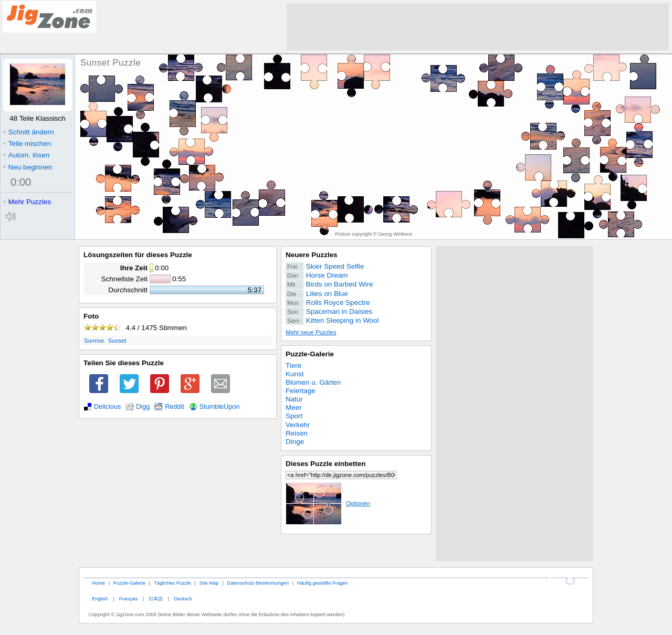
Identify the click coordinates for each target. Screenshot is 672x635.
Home (98, 583)
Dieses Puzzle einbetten (325, 464)
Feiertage (301, 391)
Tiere (293, 366)
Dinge (295, 442)
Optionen (328, 503)
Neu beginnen (28, 167)
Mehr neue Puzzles (311, 332)
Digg (143, 407)
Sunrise (94, 341)
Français (129, 599)
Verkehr (298, 425)
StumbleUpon (220, 407)
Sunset (117, 341)
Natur (294, 399)
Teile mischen (27, 144)
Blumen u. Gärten (313, 382)
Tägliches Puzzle (172, 583)
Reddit (175, 407)
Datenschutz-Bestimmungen (258, 583)
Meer (294, 408)
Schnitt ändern (28, 132)
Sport (294, 416)
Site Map (209, 583)
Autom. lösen (26, 155)
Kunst (295, 374)
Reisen (297, 433)
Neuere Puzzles (312, 255)
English (100, 599)
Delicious (107, 407)
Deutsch (183, 599)
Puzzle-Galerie (310, 354)
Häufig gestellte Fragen (323, 583)
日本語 (156, 599)
